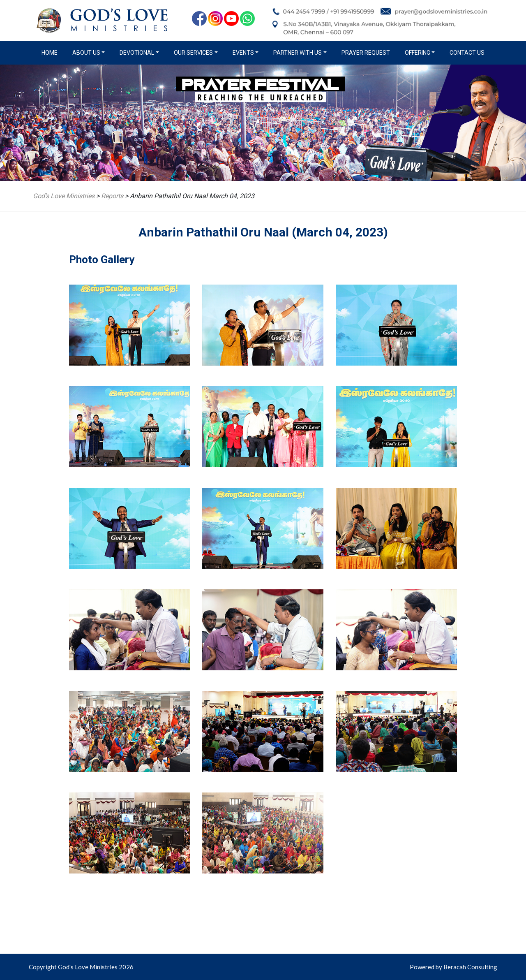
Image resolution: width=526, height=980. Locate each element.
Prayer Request (366, 53)
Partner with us (298, 53)
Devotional (137, 53)
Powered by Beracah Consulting (453, 967)
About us (86, 53)
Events (243, 53)
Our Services (193, 53)
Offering (418, 53)
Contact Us (467, 53)
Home (51, 52)
